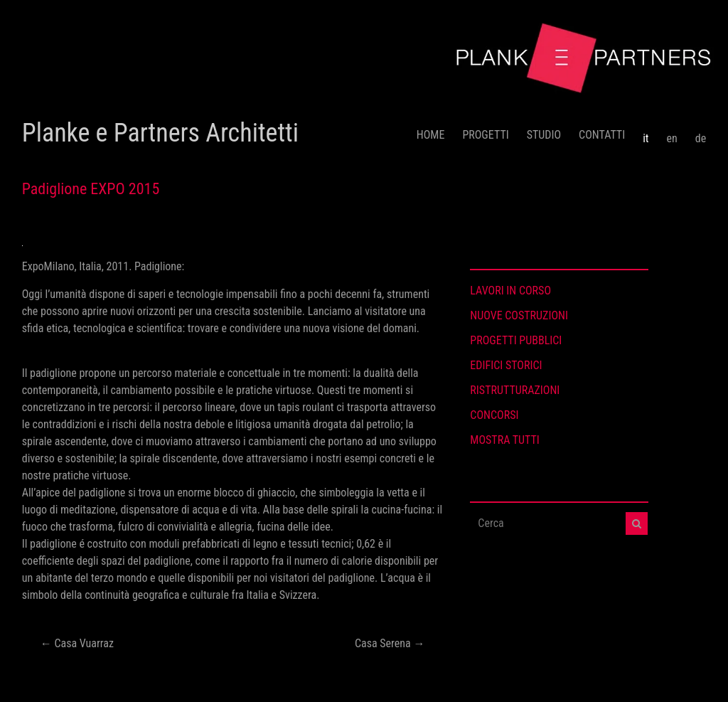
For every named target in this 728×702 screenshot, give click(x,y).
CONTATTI (602, 135)
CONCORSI (494, 415)
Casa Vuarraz (77, 643)
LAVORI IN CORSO (510, 291)
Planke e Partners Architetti (160, 133)
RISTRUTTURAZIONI (515, 390)
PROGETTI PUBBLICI (516, 340)
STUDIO (544, 135)
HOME (431, 135)
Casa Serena (390, 643)
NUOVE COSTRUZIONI (519, 315)
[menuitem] (646, 133)
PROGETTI (485, 135)
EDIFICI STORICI (506, 365)
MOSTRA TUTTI (505, 440)
